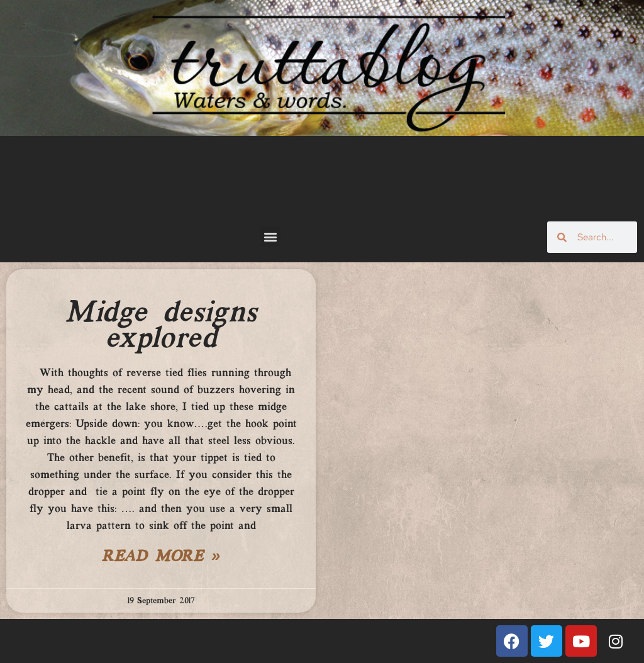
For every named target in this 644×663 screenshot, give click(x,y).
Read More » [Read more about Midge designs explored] (161, 557)
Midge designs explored (161, 326)
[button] (270, 236)
